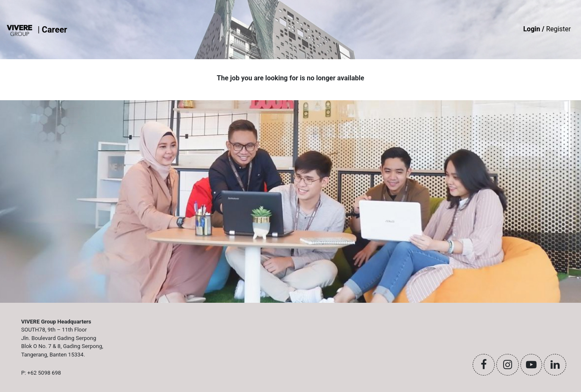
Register (547, 29)
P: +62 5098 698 (41, 373)
